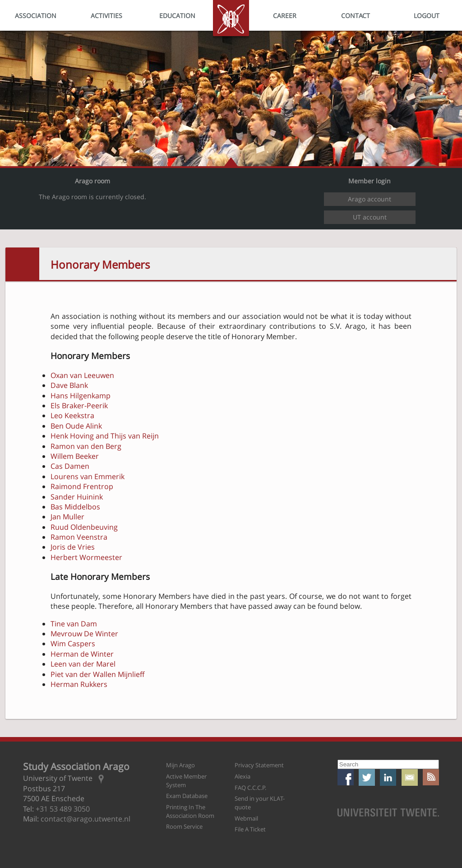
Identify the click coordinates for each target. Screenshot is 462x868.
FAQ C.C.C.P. (250, 788)
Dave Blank (69, 385)
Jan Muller (67, 517)
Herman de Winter (82, 654)
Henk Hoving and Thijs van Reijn (105, 436)
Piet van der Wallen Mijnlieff (97, 674)
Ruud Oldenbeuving (84, 527)
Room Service (184, 826)
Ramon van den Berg (86, 446)
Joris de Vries (73, 547)
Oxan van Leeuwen (82, 375)
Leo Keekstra (72, 415)
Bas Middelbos (75, 507)
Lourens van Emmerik (88, 476)
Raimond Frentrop (82, 486)
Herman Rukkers (79, 684)
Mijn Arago (180, 765)
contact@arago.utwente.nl (85, 819)
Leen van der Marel (83, 664)
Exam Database (187, 796)
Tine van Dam (74, 624)
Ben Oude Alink (76, 426)
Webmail (246, 818)
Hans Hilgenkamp (81, 396)
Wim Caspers (73, 644)
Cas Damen (70, 466)
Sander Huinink (77, 497)
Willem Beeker (75, 456)
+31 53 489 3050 (63, 809)
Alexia (243, 776)
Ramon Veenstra (79, 537)
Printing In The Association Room (190, 811)
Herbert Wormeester (86, 557)
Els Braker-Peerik (79, 406)
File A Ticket (250, 829)
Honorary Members (100, 264)
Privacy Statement (259, 765)
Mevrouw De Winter (84, 634)
